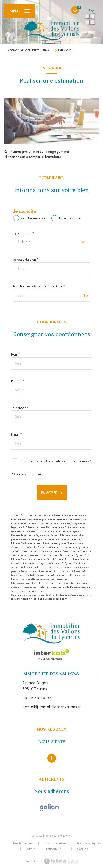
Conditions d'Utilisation (28, 599)
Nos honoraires (23, 843)
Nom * (16, 354)
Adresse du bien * (26, 260)
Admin (31, 849)
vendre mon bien (34, 218)
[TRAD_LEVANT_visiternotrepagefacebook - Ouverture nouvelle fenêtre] (52, 758)
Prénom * (18, 381)
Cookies (83, 849)
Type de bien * (23, 233)
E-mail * (16, 434)
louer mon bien (71, 218)
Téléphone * (20, 408)
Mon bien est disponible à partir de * (39, 286)
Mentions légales (89, 843)
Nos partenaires (55, 843)
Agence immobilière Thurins (28, 50)
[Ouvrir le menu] (20, 11)
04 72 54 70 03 (37, 698)
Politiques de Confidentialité (72, 595)
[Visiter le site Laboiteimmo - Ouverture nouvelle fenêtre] (60, 861)
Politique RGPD (56, 849)
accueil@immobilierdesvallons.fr (51, 707)
